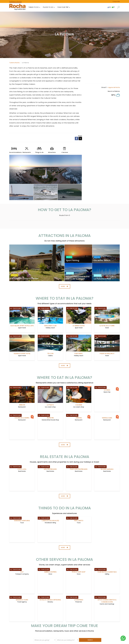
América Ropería (50, 572)
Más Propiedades (50, 469)
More (65, 286)
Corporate (116, 1)
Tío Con (50, 338)
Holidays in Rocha (15, 1)
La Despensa (79, 599)
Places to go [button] (49, 7)
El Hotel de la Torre (107, 310)
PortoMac (79, 338)
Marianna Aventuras (22, 520)
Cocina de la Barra (22, 418)
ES (109, 7)
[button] (118, 7)
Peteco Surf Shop (79, 572)
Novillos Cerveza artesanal (50, 599)
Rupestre (50, 418)
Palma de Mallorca (107, 338)
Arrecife (22, 390)
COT (22, 572)
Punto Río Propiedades (79, 469)
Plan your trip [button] (64, 7)
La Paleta (50, 390)
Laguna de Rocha (114, 87)
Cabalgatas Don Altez (50, 520)
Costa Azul (22, 469)
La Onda (107, 390)
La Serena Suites (79, 310)
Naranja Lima (107, 418)
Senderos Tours (22, 599)
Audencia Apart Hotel (22, 338)
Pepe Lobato (79, 520)
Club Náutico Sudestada (107, 572)
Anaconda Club (50, 310)
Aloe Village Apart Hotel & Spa (22, 310)
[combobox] (45, 640)
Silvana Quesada (107, 469)
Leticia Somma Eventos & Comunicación (107, 600)
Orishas (79, 418)
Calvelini (79, 390)
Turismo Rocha (14, 63)
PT (113, 7)
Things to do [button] (34, 7)
